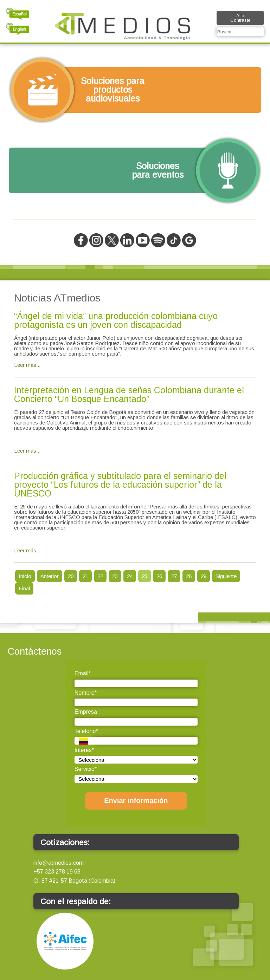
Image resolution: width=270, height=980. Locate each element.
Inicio (25, 576)
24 (130, 576)
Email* (83, 673)
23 (115, 576)
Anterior (50, 576)
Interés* (84, 750)
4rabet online (30, 539)
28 (189, 576)
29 (204, 576)
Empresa (86, 712)
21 (85, 576)
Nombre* (86, 693)
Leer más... (27, 365)
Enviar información (136, 800)
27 (174, 576)
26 (159, 576)
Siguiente (226, 576)
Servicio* (86, 769)
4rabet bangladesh (37, 439)
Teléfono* (86, 731)
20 (71, 576)
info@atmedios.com (59, 863)
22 (100, 576)
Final (24, 588)
